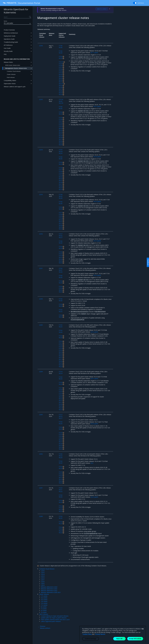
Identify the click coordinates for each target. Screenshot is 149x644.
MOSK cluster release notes (13, 65)
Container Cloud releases (14, 71)
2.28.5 (43, 583)
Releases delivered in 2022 (49, 591)
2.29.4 (43, 574)
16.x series (44, 598)
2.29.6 (43, 571)
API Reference (8, 45)
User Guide (7, 48)
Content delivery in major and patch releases (55, 616)
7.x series (44, 609)
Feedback (148, 262)
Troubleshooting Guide (11, 42)
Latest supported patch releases (51, 621)
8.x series (44, 607)
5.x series (44, 612)
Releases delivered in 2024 (49, 587)
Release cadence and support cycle (15, 87)
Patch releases (11, 77)
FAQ (5, 54)
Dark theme (141, 3)
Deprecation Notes (10, 84)
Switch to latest (102, 9)
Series (5, 21)
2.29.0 (43, 582)
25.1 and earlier (18, 23)
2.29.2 (43, 578)
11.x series (44, 605)
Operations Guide (9, 39)
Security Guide (8, 51)
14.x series (44, 601)
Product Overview (9, 30)
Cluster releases (11, 74)
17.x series (44, 596)
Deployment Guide (10, 36)
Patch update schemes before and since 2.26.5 (55, 620)
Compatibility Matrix (10, 80)
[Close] (143, 635)
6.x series (44, 610)
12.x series (44, 603)
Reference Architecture (11, 33)
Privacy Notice (100, 640)
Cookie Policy (87, 640)
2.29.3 (43, 576)
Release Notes (8, 62)
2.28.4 (43, 585)
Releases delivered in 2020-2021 (51, 592)
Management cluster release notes (16, 68)
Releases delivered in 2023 (49, 589)
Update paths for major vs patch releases (54, 618)
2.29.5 (43, 572)
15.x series (44, 600)
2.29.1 (43, 580)
